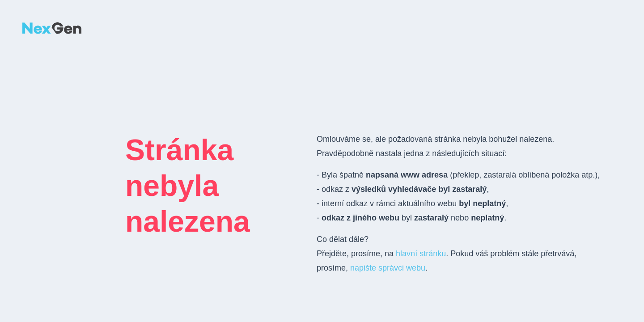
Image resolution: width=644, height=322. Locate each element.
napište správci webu (388, 268)
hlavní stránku (421, 254)
